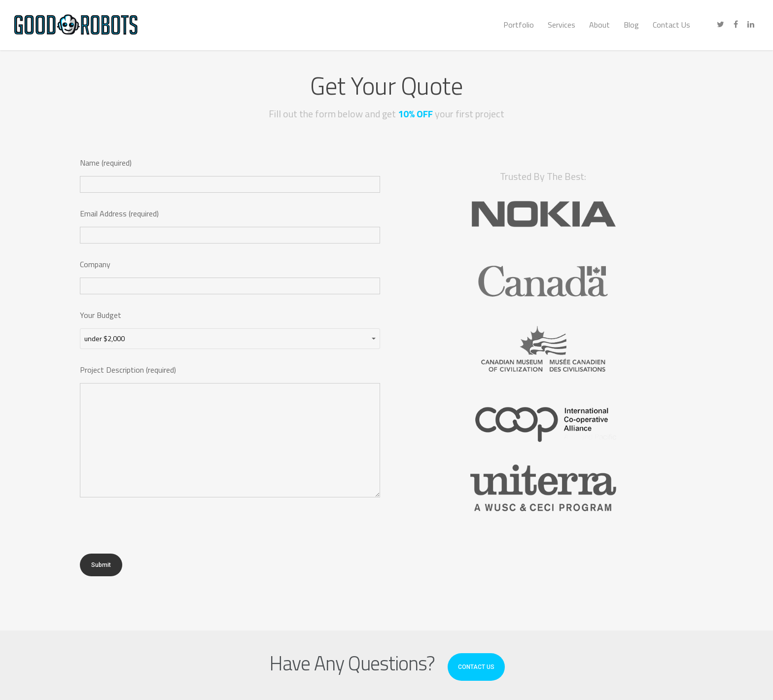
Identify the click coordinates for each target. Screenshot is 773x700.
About (599, 25)
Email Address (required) (230, 226)
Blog (631, 25)
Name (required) (230, 175)
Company (230, 276)
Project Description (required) (230, 433)
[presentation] (155, 534)
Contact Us (671, 25)
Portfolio (519, 25)
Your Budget (230, 329)
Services (562, 25)
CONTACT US (476, 667)
